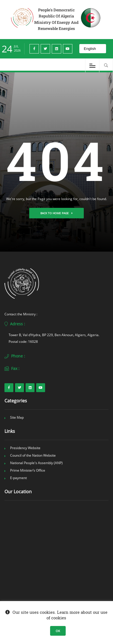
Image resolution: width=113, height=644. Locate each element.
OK (58, 631)
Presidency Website (25, 448)
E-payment (18, 478)
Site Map (17, 417)
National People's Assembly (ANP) (36, 463)
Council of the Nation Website (33, 455)
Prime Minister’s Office (28, 470)
